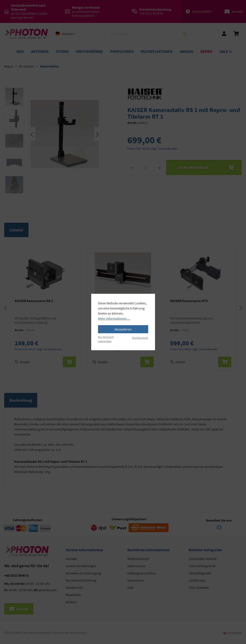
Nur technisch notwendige (106, 339)
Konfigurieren (140, 338)
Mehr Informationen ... (114, 318)
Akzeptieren (123, 329)
